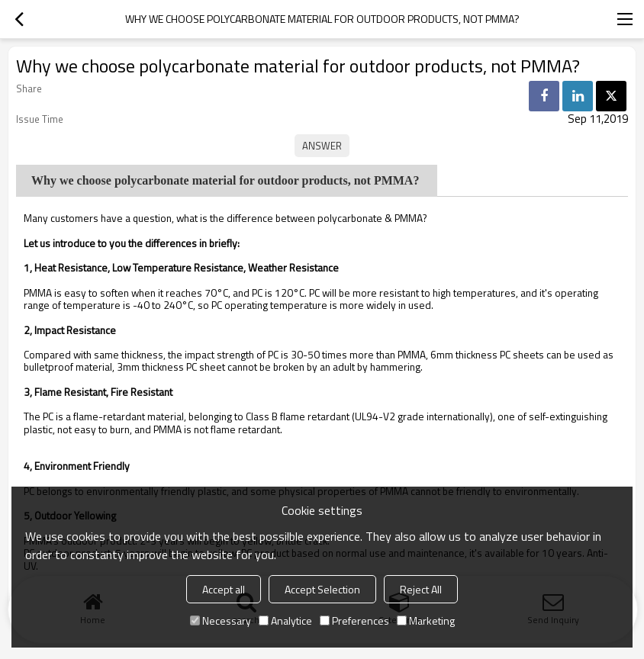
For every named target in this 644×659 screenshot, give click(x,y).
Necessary (221, 620)
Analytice (285, 620)
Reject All (421, 589)
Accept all (224, 589)
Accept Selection (322, 589)
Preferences (354, 620)
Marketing (426, 620)
